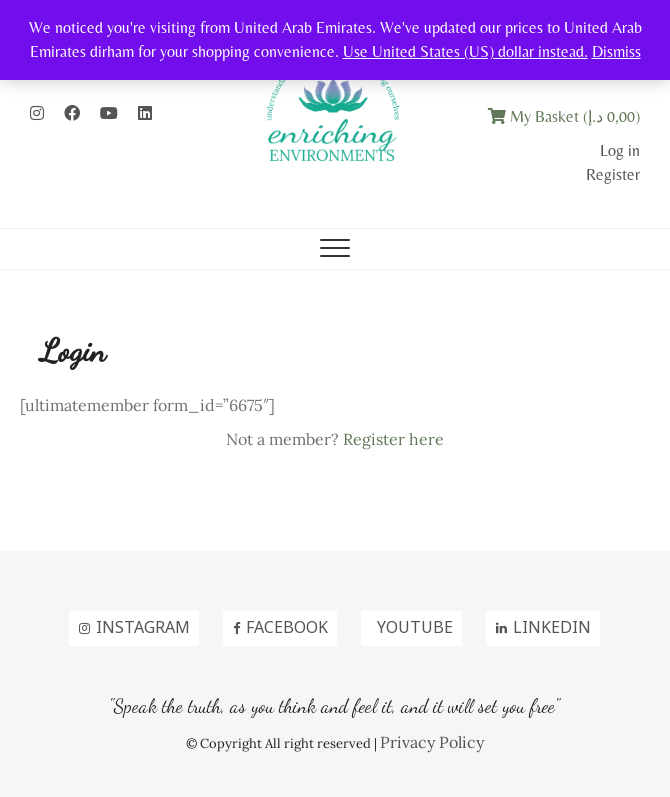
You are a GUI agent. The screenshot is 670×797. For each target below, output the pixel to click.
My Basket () (564, 116)
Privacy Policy (432, 742)
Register (613, 174)
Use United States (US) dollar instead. (465, 51)
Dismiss (616, 51)
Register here (393, 439)
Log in (620, 150)
